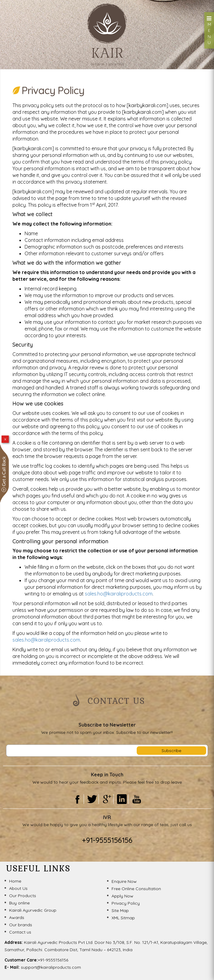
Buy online (19, 903)
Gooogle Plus (107, 799)
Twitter (92, 799)
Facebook (77, 799)
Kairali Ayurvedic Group (33, 910)
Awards (17, 917)
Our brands (21, 925)
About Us (18, 888)
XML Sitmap (123, 918)
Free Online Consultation (136, 889)
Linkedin (122, 799)
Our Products (23, 896)
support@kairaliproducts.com (51, 967)
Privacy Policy (126, 903)
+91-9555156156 (107, 840)
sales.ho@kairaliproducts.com (119, 594)
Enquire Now (124, 881)
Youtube (137, 799)
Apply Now (122, 896)
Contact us (20, 932)
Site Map (120, 910)
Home (15, 881)
